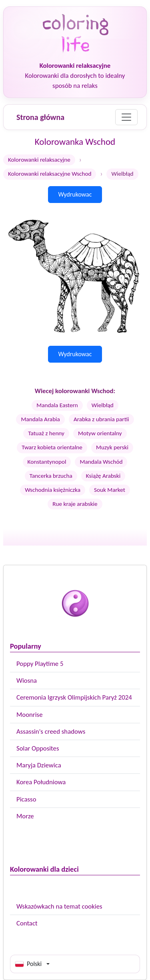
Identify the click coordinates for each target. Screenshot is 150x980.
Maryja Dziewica (39, 765)
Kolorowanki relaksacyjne (39, 160)
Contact (27, 923)
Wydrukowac (75, 194)
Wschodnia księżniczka (53, 490)
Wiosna (27, 681)
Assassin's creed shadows (51, 731)
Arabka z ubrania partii (101, 419)
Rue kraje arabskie (75, 504)
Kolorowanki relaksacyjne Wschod (50, 174)
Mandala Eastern (57, 405)
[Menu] (126, 117)
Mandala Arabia (40, 419)
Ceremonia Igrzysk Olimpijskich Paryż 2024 (74, 697)
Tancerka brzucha (51, 476)
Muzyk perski (112, 447)
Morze (25, 816)
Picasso (26, 799)
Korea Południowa (41, 782)
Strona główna (40, 117)
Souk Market (110, 490)
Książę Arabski (103, 476)
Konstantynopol (47, 462)
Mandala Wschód (101, 462)
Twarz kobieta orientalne (52, 447)
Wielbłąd (103, 405)
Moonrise (29, 715)
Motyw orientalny (100, 433)
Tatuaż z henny (46, 433)
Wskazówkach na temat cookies (59, 906)
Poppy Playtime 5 (40, 664)
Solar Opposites (38, 748)
